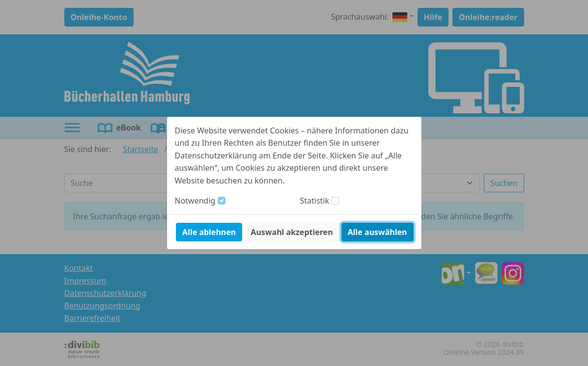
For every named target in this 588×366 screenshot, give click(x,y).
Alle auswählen (378, 232)
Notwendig (195, 201)
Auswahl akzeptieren (292, 232)
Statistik (315, 201)
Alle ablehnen (209, 232)
